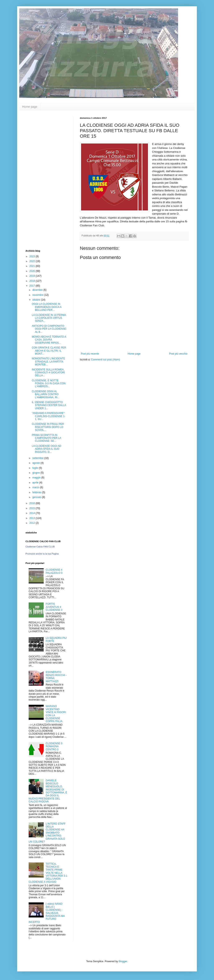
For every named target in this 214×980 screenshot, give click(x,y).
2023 (33, 256)
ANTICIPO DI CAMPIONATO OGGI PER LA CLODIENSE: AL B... (49, 329)
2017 (33, 286)
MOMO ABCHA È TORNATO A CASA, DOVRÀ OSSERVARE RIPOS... (49, 340)
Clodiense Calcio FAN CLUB (40, 547)
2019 (33, 276)
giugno (36, 473)
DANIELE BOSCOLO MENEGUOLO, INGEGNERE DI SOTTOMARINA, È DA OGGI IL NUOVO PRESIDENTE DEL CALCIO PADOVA (48, 791)
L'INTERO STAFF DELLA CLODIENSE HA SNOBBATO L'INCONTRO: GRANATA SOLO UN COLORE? (47, 833)
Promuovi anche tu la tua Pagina (42, 554)
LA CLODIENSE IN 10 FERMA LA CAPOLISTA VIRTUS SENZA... (49, 318)
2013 (33, 518)
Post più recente (90, 354)
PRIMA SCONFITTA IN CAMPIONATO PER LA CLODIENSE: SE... (46, 438)
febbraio (37, 492)
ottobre (37, 300)
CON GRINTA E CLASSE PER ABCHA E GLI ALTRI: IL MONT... (49, 351)
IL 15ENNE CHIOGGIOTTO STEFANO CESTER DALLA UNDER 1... (49, 405)
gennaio (37, 497)
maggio (37, 478)
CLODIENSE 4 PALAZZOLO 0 (54, 571)
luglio (36, 468)
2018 (33, 281)
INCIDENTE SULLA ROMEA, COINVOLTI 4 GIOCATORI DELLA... (48, 373)
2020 (33, 271)
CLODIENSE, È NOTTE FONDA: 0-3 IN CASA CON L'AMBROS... (49, 384)
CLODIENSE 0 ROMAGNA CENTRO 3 (54, 746)
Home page (30, 107)
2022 (33, 261)
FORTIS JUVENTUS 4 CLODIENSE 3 (54, 607)
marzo (36, 487)
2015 (33, 508)
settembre (38, 458)
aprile (36, 483)
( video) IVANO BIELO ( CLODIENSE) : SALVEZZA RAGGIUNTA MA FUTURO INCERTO (47, 913)
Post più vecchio (178, 354)
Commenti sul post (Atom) (105, 360)
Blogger (123, 961)
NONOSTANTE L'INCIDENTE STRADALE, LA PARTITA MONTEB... (48, 362)
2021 (33, 266)
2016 (33, 503)
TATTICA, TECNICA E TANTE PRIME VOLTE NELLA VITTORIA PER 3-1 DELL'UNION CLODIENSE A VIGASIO (48, 873)
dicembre (38, 290)
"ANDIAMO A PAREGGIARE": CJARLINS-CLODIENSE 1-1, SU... (48, 416)
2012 (33, 523)
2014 (33, 513)
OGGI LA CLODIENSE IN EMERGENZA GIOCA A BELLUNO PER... (47, 307)
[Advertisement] (42, 179)
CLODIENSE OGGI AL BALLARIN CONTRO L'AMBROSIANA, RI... (46, 394)
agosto (36, 463)
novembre (38, 295)
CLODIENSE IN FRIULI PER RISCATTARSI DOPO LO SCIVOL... (48, 427)
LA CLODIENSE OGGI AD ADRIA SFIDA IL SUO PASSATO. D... (46, 449)
